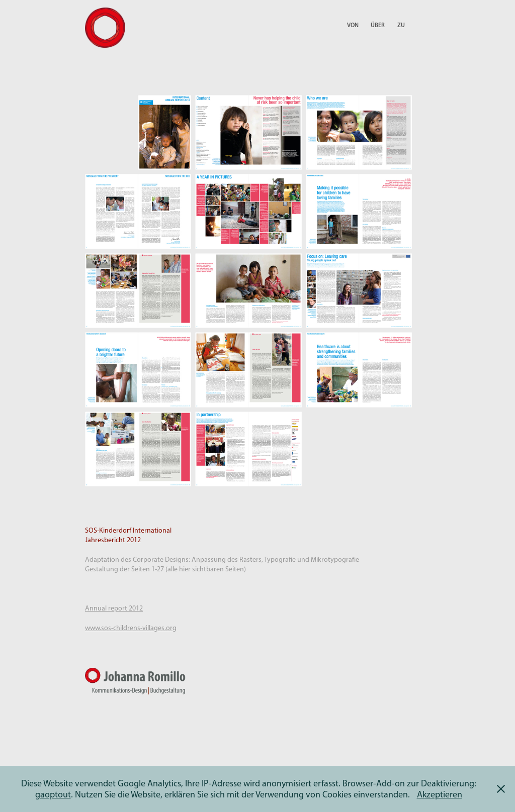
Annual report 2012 (114, 608)
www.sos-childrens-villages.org (131, 628)
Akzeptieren (440, 794)
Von (353, 25)
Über (378, 25)
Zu (401, 25)
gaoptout (53, 794)
